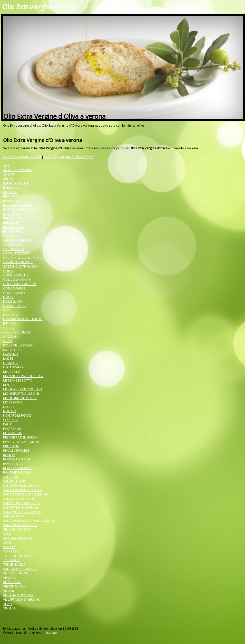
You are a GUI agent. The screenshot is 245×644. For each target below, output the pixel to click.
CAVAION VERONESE (18, 262)
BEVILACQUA (13, 196)
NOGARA (10, 411)
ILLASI (8, 341)
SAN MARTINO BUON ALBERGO (26, 494)
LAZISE (8, 358)
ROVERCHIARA (14, 464)
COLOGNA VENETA (17, 280)
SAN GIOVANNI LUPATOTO (23, 490)
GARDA (8, 328)
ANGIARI (9, 174)
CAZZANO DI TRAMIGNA (21, 266)
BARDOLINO (12, 187)
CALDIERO (11, 236)
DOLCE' (9, 297)
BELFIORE (10, 192)
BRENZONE (11, 223)
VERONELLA (12, 582)
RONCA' (9, 455)
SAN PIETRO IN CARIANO (21, 507)
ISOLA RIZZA (12, 350)
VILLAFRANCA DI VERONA (21, 599)
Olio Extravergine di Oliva (40, 7)
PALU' (7, 424)
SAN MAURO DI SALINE (20, 499)
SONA (8, 542)
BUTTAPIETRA (13, 231)
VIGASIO (9, 591)
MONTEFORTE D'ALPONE (21, 393)
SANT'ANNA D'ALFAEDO (20, 525)
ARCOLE (9, 179)
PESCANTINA (12, 433)
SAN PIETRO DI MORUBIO (22, 503)
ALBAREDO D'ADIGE (18, 170)
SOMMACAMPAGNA (18, 538)
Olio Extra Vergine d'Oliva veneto (69, 157)
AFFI (6, 166)
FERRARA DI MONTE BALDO (23, 319)
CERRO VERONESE (17, 275)
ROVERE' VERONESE (18, 468)
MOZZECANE (13, 402)
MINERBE (10, 385)
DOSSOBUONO (15, 306)
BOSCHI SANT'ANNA (18, 205)
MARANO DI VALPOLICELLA (23, 376)
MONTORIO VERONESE (20, 398)
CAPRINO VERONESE (18, 240)
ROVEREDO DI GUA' (17, 472)
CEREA (8, 271)
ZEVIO (8, 604)
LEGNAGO (11, 363)
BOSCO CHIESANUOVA (20, 209)
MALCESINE (12, 372)
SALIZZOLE (11, 477)
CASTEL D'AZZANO (17, 253)
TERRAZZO (11, 551)
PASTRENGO (12, 429)
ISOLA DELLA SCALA (18, 345)
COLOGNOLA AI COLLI (20, 284)
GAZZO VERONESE (17, 332)
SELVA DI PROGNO (17, 529)
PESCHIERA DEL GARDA (20, 437)
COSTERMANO (14, 293)
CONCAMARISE (14, 288)
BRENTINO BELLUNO (18, 218)
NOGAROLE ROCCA (18, 415)
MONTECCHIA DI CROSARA (23, 389)
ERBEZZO (10, 315)
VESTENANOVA (14, 586)
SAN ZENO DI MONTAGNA (22, 512)
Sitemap (51, 633)
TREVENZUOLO (14, 564)
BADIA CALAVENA (16, 183)
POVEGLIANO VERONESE (21, 442)
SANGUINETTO (14, 516)
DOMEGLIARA (13, 301)
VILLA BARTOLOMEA (18, 595)
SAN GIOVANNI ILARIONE (21, 485)
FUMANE (9, 323)
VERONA (9, 578)
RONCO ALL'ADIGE (17, 459)
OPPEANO (11, 420)
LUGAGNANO (13, 367)
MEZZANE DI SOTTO (18, 380)
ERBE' (7, 310)
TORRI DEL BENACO (18, 556)
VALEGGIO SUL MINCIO (20, 569)
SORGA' (9, 547)
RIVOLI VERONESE (16, 450)
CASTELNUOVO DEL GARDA (23, 258)
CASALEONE (12, 244)
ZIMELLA (9, 608)
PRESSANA (11, 446)
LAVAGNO (11, 354)
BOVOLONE (12, 214)
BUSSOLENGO (14, 227)
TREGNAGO (12, 560)
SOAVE (8, 534)
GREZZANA (11, 336)
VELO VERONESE (15, 573)
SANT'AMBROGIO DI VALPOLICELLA (29, 521)
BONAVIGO (11, 201)
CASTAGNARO (14, 249)
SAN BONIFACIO (15, 481)
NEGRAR (9, 407)
